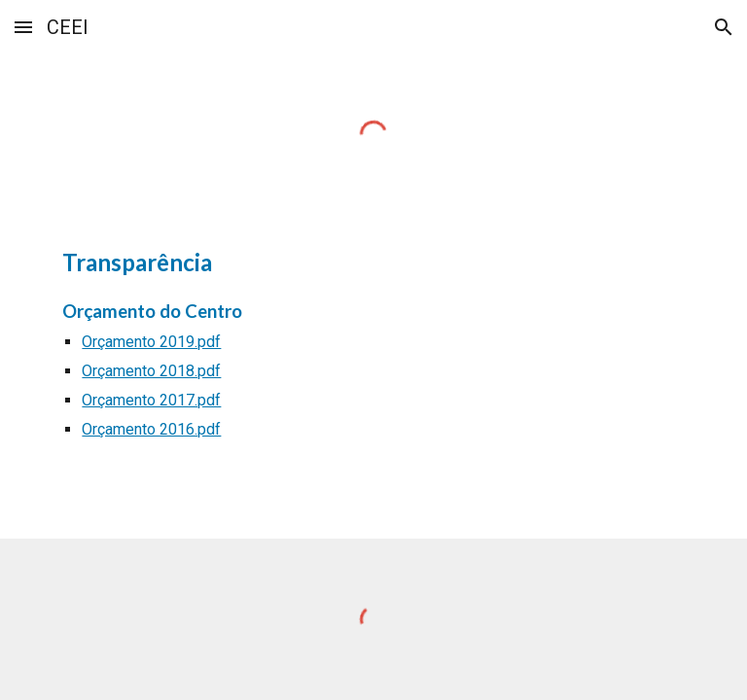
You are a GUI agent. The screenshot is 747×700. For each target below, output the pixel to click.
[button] (23, 27)
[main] (373, 352)
